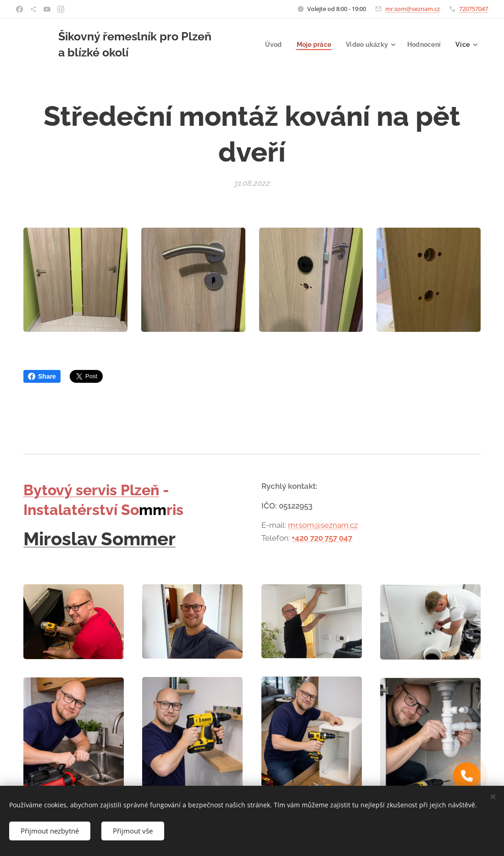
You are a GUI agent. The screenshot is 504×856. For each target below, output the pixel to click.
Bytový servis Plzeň (91, 490)
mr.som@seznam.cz (413, 9)
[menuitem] (269, 45)
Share (42, 376)
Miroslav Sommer (100, 539)
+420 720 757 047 (322, 538)
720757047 (474, 9)
